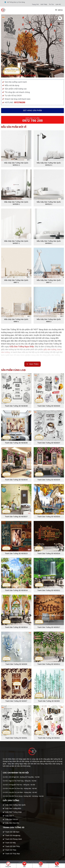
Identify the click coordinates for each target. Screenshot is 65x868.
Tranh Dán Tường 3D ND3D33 (49, 517)
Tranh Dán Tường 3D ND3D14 (16, 627)
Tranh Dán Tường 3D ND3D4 (49, 738)
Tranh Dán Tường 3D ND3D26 (49, 553)
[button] (60, 18)
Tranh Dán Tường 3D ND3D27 (16, 517)
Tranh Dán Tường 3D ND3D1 (16, 738)
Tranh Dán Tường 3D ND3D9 (16, 664)
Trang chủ (5, 70)
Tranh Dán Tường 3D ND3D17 (49, 627)
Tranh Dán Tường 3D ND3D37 (49, 443)
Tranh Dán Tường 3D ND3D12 (49, 664)
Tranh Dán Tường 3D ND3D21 (49, 590)
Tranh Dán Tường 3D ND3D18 (16, 590)
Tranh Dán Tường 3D (19, 70)
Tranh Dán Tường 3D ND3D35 (49, 480)
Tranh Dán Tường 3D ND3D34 (16, 480)
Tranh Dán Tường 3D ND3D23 (16, 553)
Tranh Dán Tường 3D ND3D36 (16, 443)
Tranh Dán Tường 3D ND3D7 (16, 701)
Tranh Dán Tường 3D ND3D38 (16, 406)
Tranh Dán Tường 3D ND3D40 (49, 406)
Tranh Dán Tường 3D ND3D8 (49, 701)
